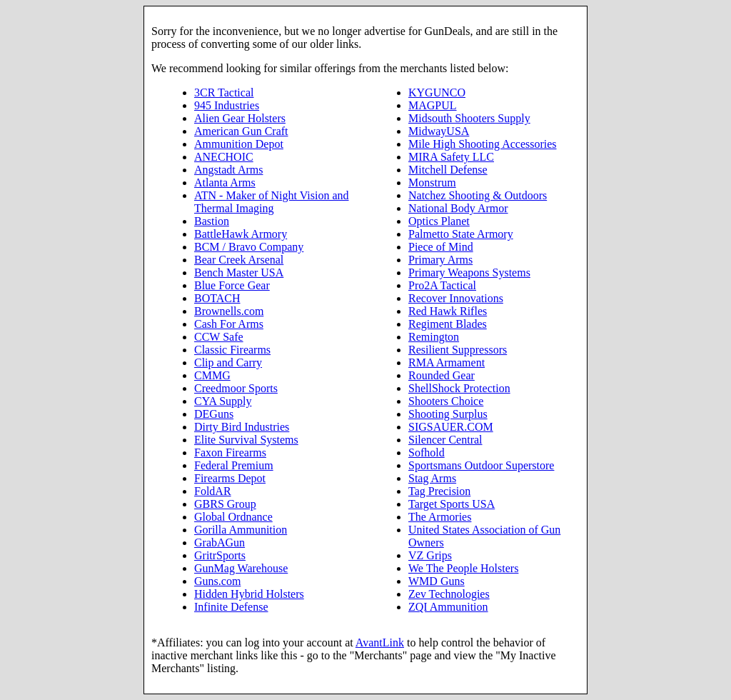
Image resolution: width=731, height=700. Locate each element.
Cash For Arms (229, 324)
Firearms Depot (230, 478)
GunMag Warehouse (241, 568)
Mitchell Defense (448, 170)
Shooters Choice (446, 401)
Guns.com (217, 581)
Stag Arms (432, 478)
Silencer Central (445, 440)
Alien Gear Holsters (240, 118)
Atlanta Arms (225, 182)
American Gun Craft (241, 131)
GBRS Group (225, 504)
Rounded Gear (442, 375)
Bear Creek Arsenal (239, 260)
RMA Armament (447, 362)
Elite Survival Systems (246, 440)
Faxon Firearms (230, 452)
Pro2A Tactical (442, 285)
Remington (434, 337)
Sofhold (427, 452)
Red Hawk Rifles (448, 311)
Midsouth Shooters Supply (469, 118)
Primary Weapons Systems (469, 272)
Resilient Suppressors (458, 350)
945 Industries (227, 105)
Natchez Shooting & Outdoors (478, 195)
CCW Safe (219, 337)
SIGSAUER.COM (451, 427)
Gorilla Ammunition (241, 530)
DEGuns (214, 414)
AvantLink (380, 642)
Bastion (212, 221)
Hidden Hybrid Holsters (249, 594)
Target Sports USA (452, 504)
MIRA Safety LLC (451, 157)
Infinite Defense (231, 607)
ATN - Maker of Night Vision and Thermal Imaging (272, 202)
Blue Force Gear (232, 285)
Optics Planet (439, 221)
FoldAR (213, 491)
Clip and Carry (228, 362)
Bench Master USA (239, 272)
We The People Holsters (463, 568)
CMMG (212, 375)
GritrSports (220, 555)
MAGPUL (433, 105)
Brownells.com (229, 311)
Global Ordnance (233, 517)
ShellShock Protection (459, 388)
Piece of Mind (441, 247)
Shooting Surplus (448, 414)
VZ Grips (430, 555)
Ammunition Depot (239, 144)
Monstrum (432, 182)
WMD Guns (437, 581)
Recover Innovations (456, 298)
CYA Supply (223, 401)
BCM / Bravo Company (249, 247)
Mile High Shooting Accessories (483, 144)
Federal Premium (234, 465)
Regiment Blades (448, 324)
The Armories (440, 517)
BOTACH (217, 298)
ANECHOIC (224, 157)
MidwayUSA (439, 131)
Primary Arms (440, 260)
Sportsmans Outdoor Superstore (481, 465)
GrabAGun (220, 542)
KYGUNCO (437, 92)
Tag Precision (439, 491)
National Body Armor (458, 208)
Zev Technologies (449, 594)
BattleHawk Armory (241, 234)
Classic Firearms (232, 350)
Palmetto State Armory (461, 234)
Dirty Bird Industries (242, 427)
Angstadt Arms (228, 170)
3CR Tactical (224, 92)
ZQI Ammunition (448, 607)
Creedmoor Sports (236, 388)
